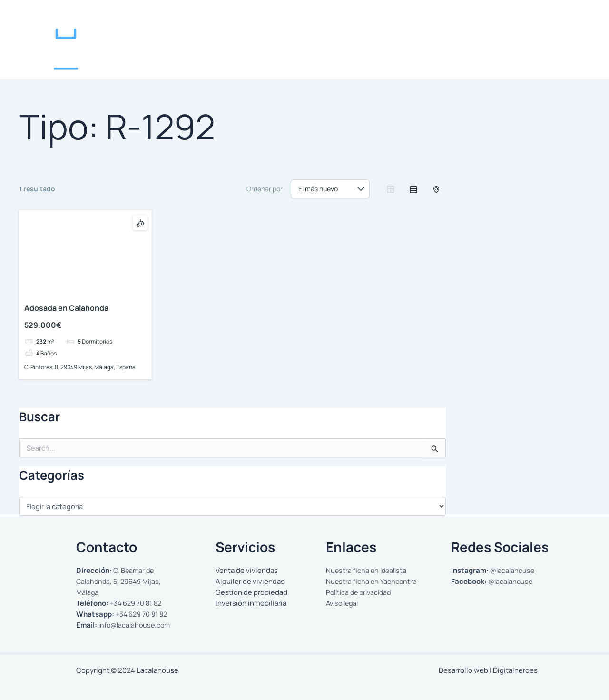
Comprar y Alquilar (398, 51)
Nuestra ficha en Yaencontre (372, 581)
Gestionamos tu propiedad (491, 51)
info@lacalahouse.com (136, 625)
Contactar (566, 51)
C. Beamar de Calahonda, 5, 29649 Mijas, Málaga (121, 581)
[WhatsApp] (579, 22)
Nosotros (334, 51)
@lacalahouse (513, 570)
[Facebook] (564, 22)
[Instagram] (550, 22)
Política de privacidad (361, 592)
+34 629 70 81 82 (137, 603)
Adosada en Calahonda (66, 308)
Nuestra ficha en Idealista (368, 570)
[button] (428, 51)
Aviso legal (344, 603)
